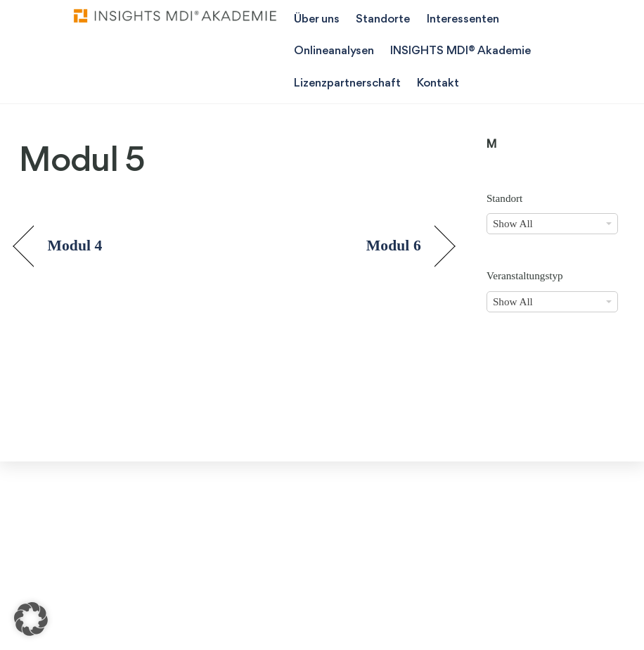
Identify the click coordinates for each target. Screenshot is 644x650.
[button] (31, 619)
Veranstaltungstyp (525, 275)
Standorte (383, 19)
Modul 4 (75, 246)
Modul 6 (394, 246)
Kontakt (438, 83)
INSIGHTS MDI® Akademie (461, 51)
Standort (504, 198)
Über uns (317, 19)
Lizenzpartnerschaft (347, 83)
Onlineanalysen (334, 51)
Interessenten (463, 19)
